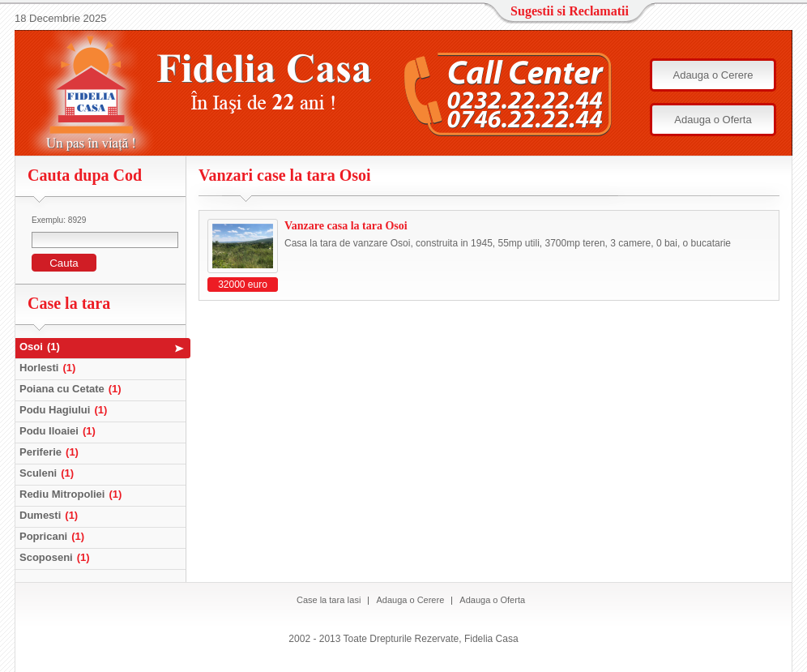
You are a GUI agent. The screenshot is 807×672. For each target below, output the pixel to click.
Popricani (54, 536)
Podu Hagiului (65, 410)
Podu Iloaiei (60, 431)
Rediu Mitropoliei (73, 494)
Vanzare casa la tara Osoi (346, 226)
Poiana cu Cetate (73, 389)
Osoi (42, 347)
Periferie (51, 452)
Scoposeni (57, 557)
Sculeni (49, 473)
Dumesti (51, 515)
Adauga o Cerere (713, 75)
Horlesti (49, 368)
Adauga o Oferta (713, 120)
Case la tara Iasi (329, 600)
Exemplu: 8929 (59, 220)
